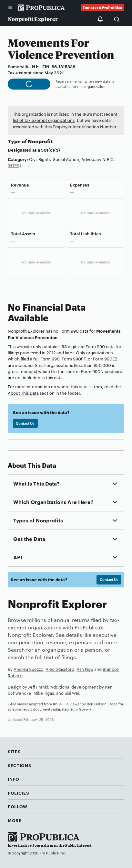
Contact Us (25, 423)
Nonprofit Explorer (33, 19)
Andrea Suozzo (28, 669)
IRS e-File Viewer (67, 704)
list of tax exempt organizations (44, 120)
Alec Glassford (60, 669)
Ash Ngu (85, 669)
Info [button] (14, 779)
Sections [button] (19, 765)
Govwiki (86, 709)
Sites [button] (14, 751)
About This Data (23, 393)
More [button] (15, 820)
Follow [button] (18, 806)
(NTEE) (14, 165)
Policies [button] (18, 793)
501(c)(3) (51, 150)
